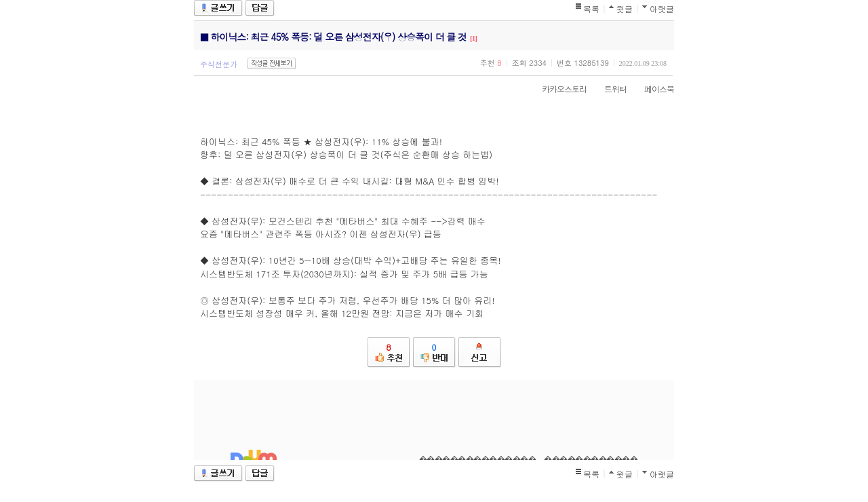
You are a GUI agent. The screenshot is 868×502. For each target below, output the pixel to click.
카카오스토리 (557, 89)
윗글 (625, 8)
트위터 (609, 89)
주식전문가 (219, 64)
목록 (591, 8)
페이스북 (652, 89)
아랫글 (662, 8)
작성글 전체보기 (272, 63)
